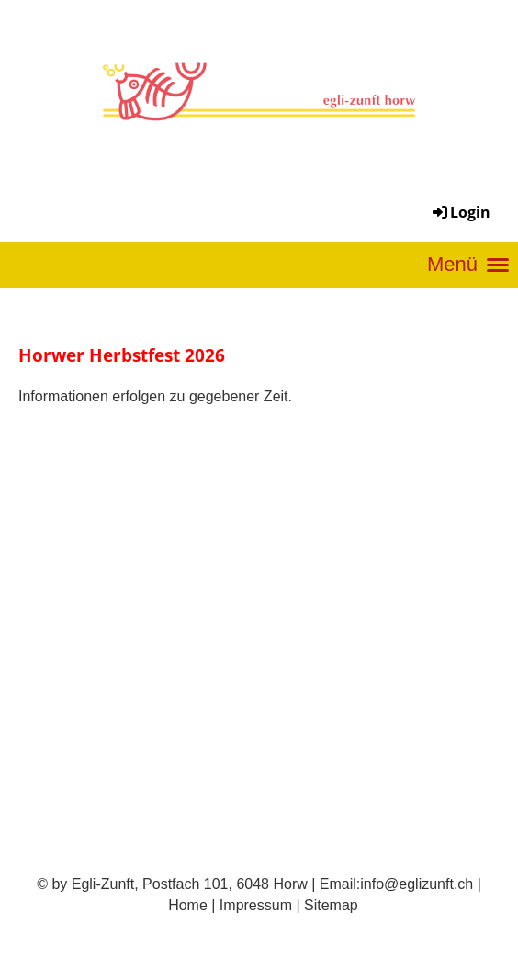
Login (460, 212)
